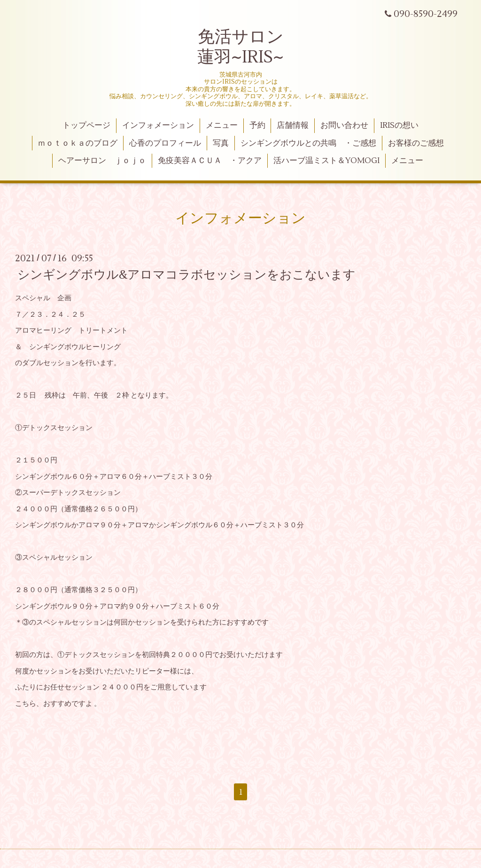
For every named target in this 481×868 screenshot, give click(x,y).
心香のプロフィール (165, 143)
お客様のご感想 (416, 143)
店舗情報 (293, 125)
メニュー (222, 125)
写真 (221, 143)
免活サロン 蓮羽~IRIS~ (240, 47)
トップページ (86, 125)
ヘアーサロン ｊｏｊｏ (102, 161)
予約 (257, 125)
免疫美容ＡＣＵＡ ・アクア (210, 161)
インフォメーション (158, 125)
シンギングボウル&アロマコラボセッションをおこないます (186, 275)
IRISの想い (399, 125)
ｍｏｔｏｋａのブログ (78, 143)
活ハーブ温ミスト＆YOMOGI (326, 161)
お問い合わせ (344, 125)
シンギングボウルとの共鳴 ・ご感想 (308, 143)
